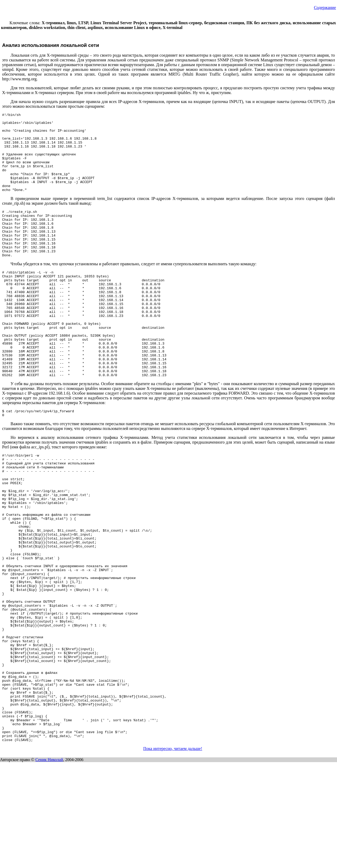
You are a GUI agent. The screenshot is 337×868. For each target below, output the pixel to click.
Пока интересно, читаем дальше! (173, 854)
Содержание (325, 8)
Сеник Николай (49, 865)
